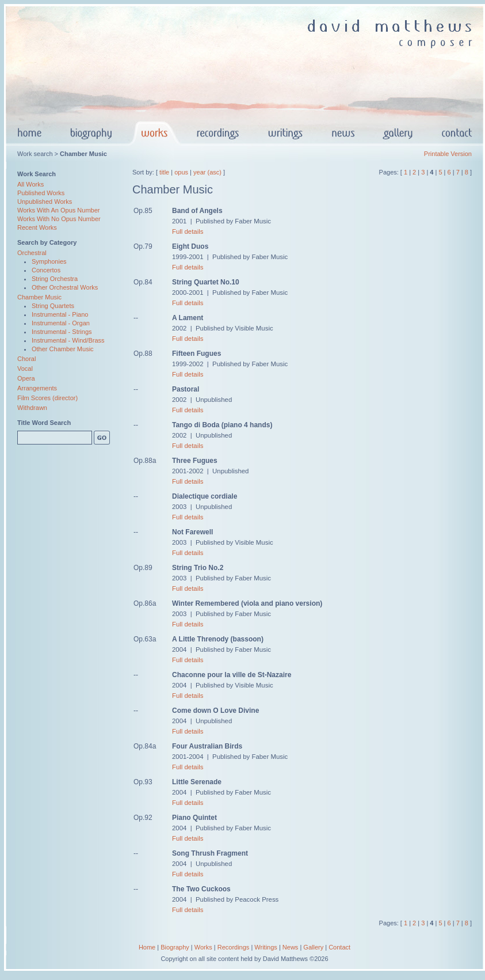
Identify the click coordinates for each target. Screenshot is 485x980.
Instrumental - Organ (61, 323)
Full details (188, 231)
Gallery (313, 947)
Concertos (46, 270)
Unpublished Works (45, 202)
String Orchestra (55, 279)
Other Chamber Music (63, 349)
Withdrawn (32, 408)
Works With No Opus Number (59, 219)
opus (181, 172)
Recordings (234, 947)
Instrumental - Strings (62, 332)
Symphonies (49, 261)
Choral (26, 359)
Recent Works (37, 227)
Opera (26, 378)
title (164, 172)
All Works (30, 184)
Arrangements (37, 388)
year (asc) (207, 172)
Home (147, 947)
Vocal (25, 369)
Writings (266, 947)
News (291, 947)
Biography (175, 947)
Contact (339, 947)
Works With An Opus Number (58, 210)
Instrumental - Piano (60, 314)
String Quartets (53, 306)
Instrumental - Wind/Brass (68, 340)
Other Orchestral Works (65, 287)
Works (203, 947)
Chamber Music (39, 297)
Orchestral (32, 253)
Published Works (41, 193)
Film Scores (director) (47, 398)
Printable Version (448, 154)
